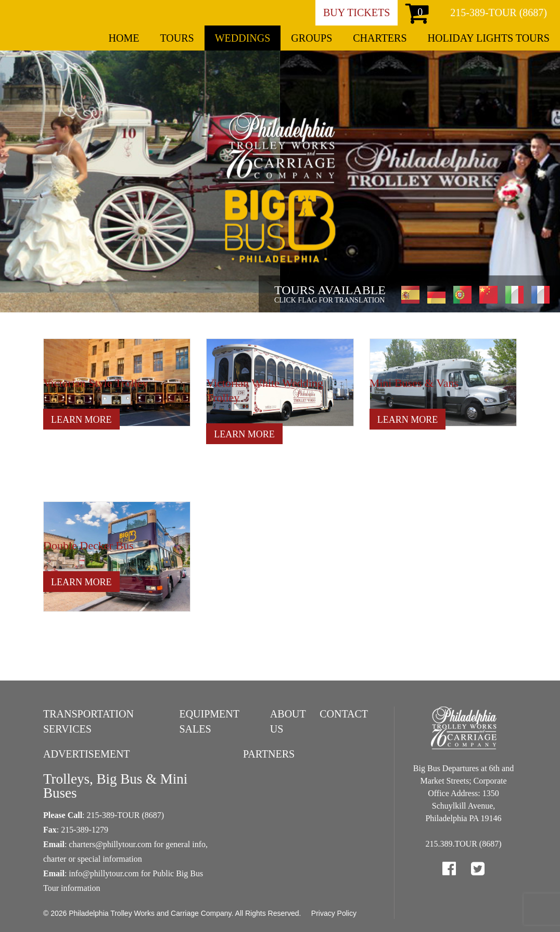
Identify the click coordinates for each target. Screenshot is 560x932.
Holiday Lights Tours (489, 38)
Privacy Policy (334, 913)
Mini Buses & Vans (414, 383)
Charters (380, 38)
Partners (269, 754)
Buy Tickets (357, 12)
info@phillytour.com (104, 873)
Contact (344, 714)
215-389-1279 (85, 830)
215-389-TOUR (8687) (499, 12)
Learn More (81, 420)
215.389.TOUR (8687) (464, 844)
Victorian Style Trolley (96, 383)
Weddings (243, 38)
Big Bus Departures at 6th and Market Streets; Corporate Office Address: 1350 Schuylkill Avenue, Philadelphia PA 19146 (463, 793)
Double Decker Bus (88, 545)
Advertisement (87, 754)
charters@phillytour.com (110, 844)
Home (124, 38)
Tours (177, 38)
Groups (311, 38)
